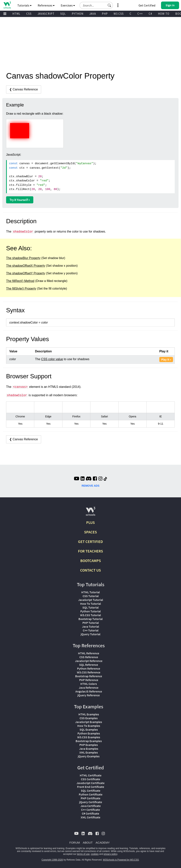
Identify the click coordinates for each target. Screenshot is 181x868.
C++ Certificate (90, 810)
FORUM (75, 843)
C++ (140, 14)
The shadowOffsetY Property (26, 273)
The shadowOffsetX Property (26, 266)
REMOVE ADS (91, 486)
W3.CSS (119, 14)
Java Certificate (91, 806)
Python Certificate (91, 794)
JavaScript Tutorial (91, 600)
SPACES (90, 532)
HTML (16, 14)
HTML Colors (89, 684)
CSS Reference (89, 657)
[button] (109, 5)
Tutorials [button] (24, 5)
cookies (95, 854)
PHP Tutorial (91, 623)
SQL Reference (89, 665)
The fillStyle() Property (21, 289)
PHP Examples (89, 745)
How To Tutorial (90, 604)
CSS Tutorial (91, 596)
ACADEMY (103, 843)
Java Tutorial (90, 626)
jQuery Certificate (91, 802)
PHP (105, 14)
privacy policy (110, 854)
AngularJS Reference (89, 691)
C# (150, 14)
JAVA (93, 14)
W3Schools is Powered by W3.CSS (121, 860)
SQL (63, 14)
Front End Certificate (91, 787)
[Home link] (7, 5)
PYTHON (78, 14)
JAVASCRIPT (46, 14)
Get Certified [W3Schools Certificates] (147, 5)
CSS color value (52, 359)
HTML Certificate (91, 775)
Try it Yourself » (20, 200)
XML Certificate (90, 817)
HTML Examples (89, 714)
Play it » (166, 359)
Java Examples (89, 749)
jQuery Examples (89, 756)
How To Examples (89, 726)
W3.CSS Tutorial (90, 615)
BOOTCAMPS (91, 561)
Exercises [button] (68, 5)
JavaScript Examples (89, 722)
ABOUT (88, 843)
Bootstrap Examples (89, 741)
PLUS (90, 522)
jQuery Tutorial (90, 634)
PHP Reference (89, 680)
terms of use (83, 854)
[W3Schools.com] (90, 513)
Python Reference (89, 668)
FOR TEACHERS (90, 551)
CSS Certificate (90, 779)
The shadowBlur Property (23, 258)
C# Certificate (90, 813)
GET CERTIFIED (90, 541)
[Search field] (96, 5)
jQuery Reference (89, 695)
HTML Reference (89, 653)
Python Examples (89, 733)
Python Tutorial (90, 611)
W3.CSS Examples (89, 737)
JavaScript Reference (89, 661)
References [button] (46, 5)
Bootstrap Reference (89, 676)
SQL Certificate (91, 791)
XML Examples (89, 752)
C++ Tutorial (91, 630)
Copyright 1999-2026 (52, 860)
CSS (29, 14)
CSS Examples (89, 718)
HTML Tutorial (90, 592)
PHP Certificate (90, 798)
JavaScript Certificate (90, 783)
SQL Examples (89, 730)
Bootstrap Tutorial (90, 619)
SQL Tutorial (90, 607)
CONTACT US (90, 570)
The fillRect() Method (20, 281)
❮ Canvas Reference (24, 89)
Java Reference (89, 688)
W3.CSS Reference (89, 672)
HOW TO (164, 14)
